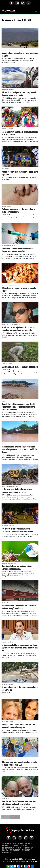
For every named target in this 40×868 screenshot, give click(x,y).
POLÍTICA (13, 843)
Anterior (6, 817)
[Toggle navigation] (36, 11)
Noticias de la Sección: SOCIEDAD (16, 20)
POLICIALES (28, 843)
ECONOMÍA (15, 846)
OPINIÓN (20, 843)
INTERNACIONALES (8, 848)
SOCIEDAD (5, 843)
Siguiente (15, 817)
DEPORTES (23, 846)
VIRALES (18, 848)
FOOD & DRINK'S (7, 852)
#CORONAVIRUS (28, 848)
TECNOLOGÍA (26, 850)
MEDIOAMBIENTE (15, 850)
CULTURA (5, 850)
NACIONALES (6, 846)
